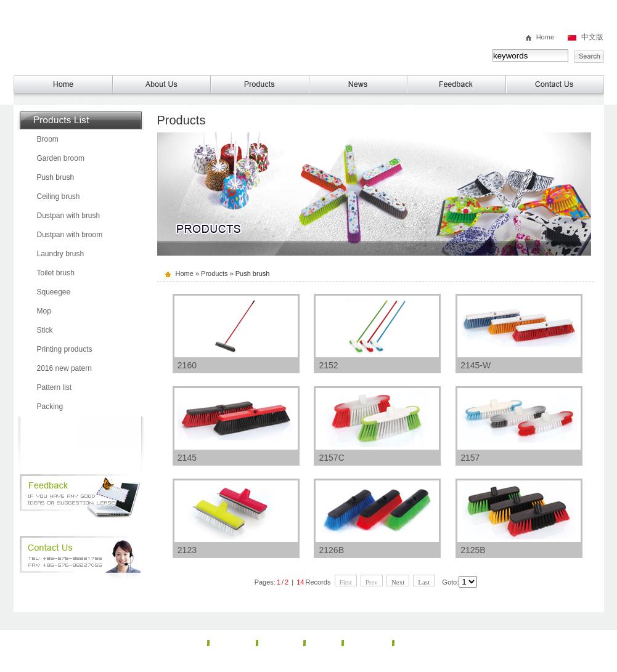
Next (398, 582)
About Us (233, 642)
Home (545, 37)
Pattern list (55, 387)
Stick (45, 330)
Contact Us (420, 642)
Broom (48, 139)
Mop (44, 311)
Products (214, 273)
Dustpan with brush (69, 216)
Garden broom (61, 158)
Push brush (56, 177)
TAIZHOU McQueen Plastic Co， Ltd (146, 38)
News (324, 642)
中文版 (592, 37)
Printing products (65, 349)
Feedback (368, 642)
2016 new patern (64, 368)
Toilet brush (56, 273)
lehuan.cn (441, 663)
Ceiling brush (59, 196)
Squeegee (54, 292)
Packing (50, 407)
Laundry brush (61, 254)
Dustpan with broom (70, 235)
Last (424, 582)
